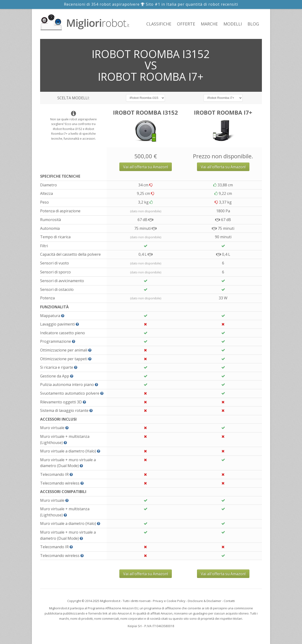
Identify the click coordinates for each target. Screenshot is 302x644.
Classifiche (159, 24)
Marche (209, 24)
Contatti (229, 601)
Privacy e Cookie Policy (169, 601)
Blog (253, 24)
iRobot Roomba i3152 (145, 112)
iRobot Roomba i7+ (223, 112)
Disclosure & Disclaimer (205, 601)
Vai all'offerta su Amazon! (146, 167)
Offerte (186, 24)
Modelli (233, 24)
